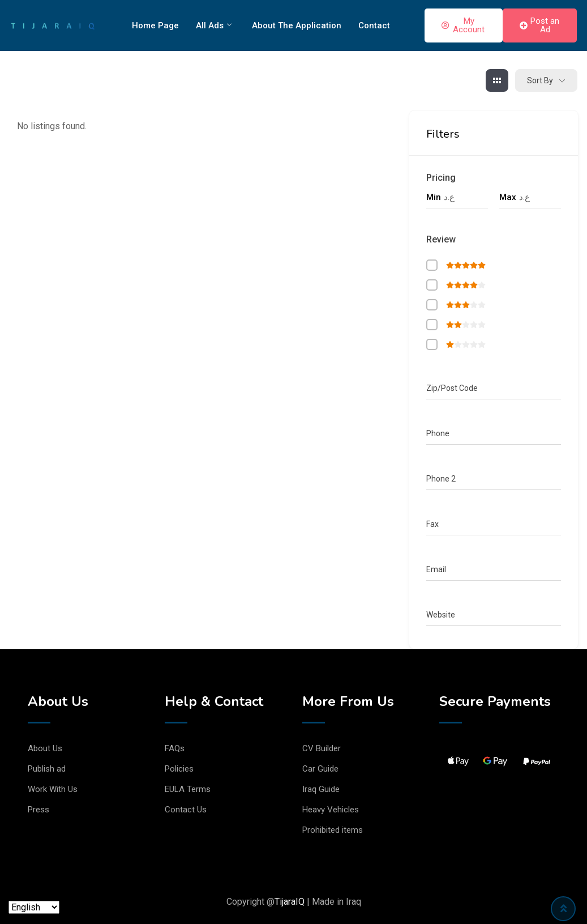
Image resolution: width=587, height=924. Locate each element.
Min (434, 197)
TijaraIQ (290, 902)
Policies (179, 769)
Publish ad (47, 769)
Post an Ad (539, 25)
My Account (463, 25)
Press (38, 810)
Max (508, 197)
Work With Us (53, 789)
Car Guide (320, 769)
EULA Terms (188, 789)
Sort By (540, 80)
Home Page (155, 25)
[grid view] (497, 80)
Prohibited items (333, 830)
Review (441, 239)
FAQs (175, 748)
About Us (45, 748)
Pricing (441, 178)
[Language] (34, 907)
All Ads (214, 25)
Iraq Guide (321, 789)
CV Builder (322, 748)
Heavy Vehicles (331, 810)
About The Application (297, 25)
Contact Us (186, 810)
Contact (374, 25)
